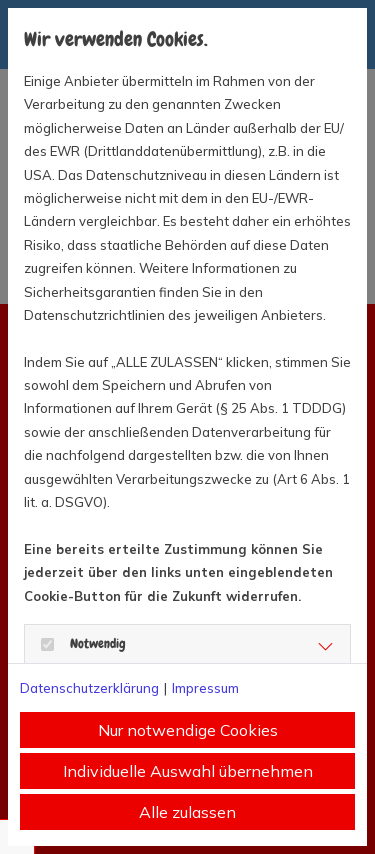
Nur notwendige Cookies (188, 730)
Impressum (205, 688)
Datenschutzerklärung (89, 688)
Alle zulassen (187, 812)
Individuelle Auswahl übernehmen (188, 771)
